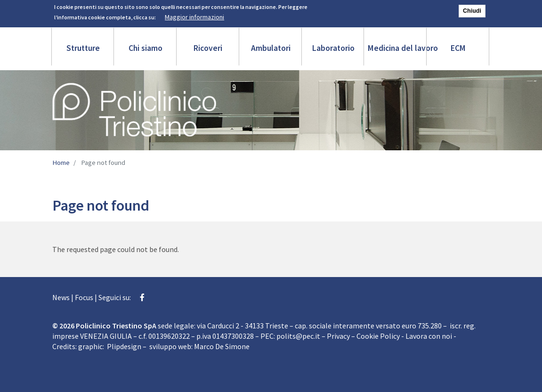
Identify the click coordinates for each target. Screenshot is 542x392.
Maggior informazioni (194, 16)
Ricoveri (208, 48)
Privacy (338, 336)
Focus (84, 297)
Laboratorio (333, 48)
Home (61, 163)
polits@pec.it (298, 336)
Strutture (83, 48)
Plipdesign (124, 346)
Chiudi (472, 9)
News (61, 297)
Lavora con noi (429, 336)
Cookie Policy (378, 336)
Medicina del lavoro (397, 48)
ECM (458, 48)
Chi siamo (146, 48)
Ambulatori (271, 48)
